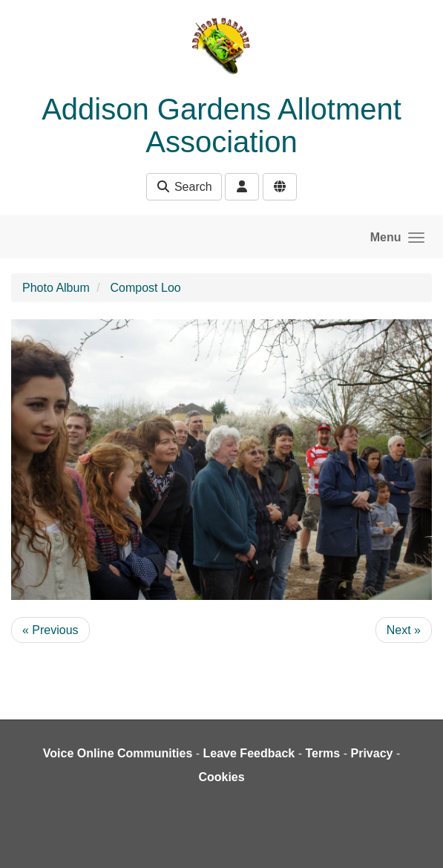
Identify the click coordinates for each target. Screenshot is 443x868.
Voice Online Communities (118, 753)
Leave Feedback (249, 753)
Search (184, 187)
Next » (404, 630)
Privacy (371, 753)
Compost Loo (146, 288)
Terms (322, 753)
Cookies (221, 777)
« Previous (50, 630)
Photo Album (56, 288)
